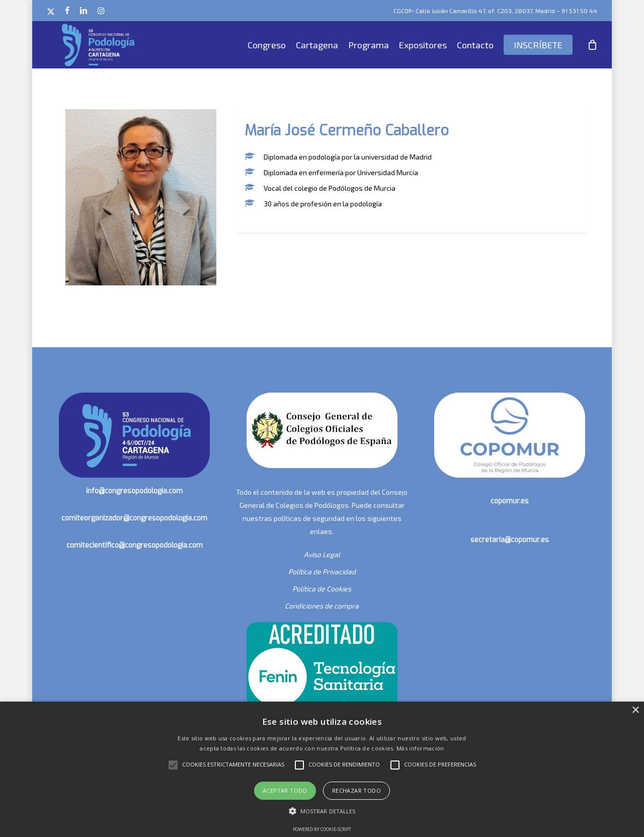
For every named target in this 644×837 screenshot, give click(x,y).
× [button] (635, 710)
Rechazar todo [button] (356, 790)
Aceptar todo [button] (285, 790)
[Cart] (592, 45)
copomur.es (510, 501)
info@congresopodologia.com (134, 491)
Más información (420, 748)
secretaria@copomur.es (510, 540)
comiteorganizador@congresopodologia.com (134, 518)
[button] (322, 811)
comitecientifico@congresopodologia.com (135, 545)
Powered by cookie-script (322, 829)
